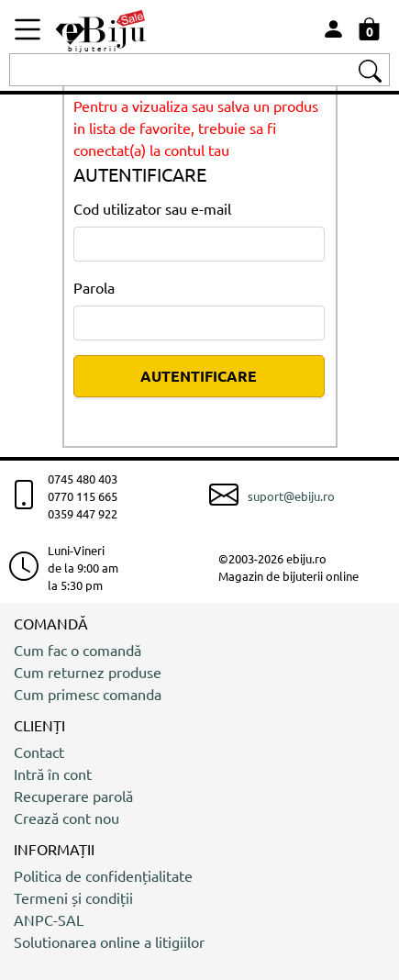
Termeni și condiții (73, 897)
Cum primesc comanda (88, 694)
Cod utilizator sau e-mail (152, 208)
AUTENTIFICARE (199, 376)
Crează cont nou (66, 818)
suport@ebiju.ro (291, 496)
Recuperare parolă (73, 796)
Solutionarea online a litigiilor (109, 941)
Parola (94, 287)
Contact (39, 752)
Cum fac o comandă (78, 650)
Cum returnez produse (88, 672)
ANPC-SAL (49, 919)
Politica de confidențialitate (103, 875)
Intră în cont (53, 774)
